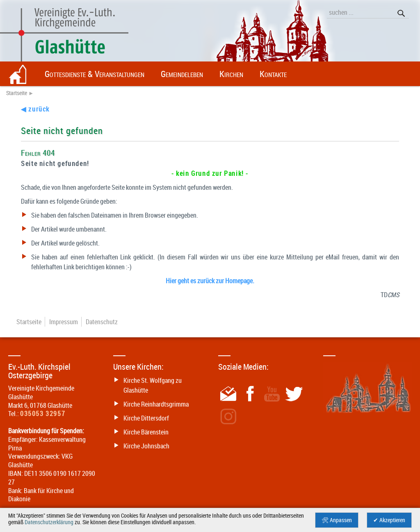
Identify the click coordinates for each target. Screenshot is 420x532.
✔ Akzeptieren (389, 520)
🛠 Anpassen (337, 520)
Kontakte (273, 74)
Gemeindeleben (182, 74)
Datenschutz (102, 322)
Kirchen (231, 74)
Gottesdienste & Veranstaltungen (95, 74)
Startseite (17, 93)
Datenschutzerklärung (49, 522)
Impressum (64, 322)
